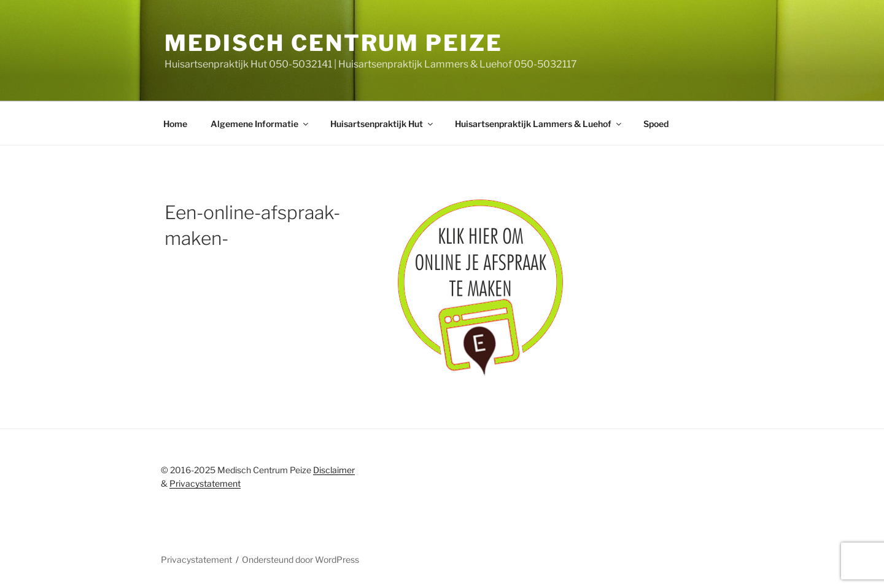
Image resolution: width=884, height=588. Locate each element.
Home (175, 124)
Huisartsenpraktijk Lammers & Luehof (539, 124)
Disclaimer (334, 470)
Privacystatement (205, 483)
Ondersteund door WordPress (300, 559)
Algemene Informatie (260, 124)
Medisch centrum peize (333, 43)
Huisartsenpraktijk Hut (382, 124)
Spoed (656, 124)
